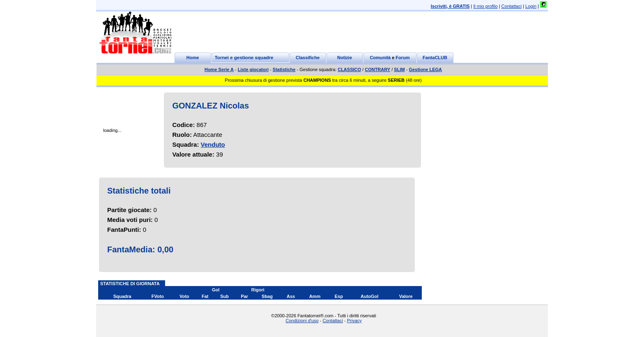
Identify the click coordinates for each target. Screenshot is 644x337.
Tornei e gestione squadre (244, 58)
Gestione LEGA (425, 69)
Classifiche (308, 58)
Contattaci (512, 6)
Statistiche (284, 69)
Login (531, 6)
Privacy (354, 321)
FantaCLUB (435, 58)
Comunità (380, 58)
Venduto (213, 144)
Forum (402, 58)
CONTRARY (377, 69)
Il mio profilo (485, 6)
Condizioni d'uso (302, 321)
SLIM (399, 69)
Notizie (345, 58)
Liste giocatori (253, 69)
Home (193, 58)
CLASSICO (349, 69)
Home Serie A (219, 69)
